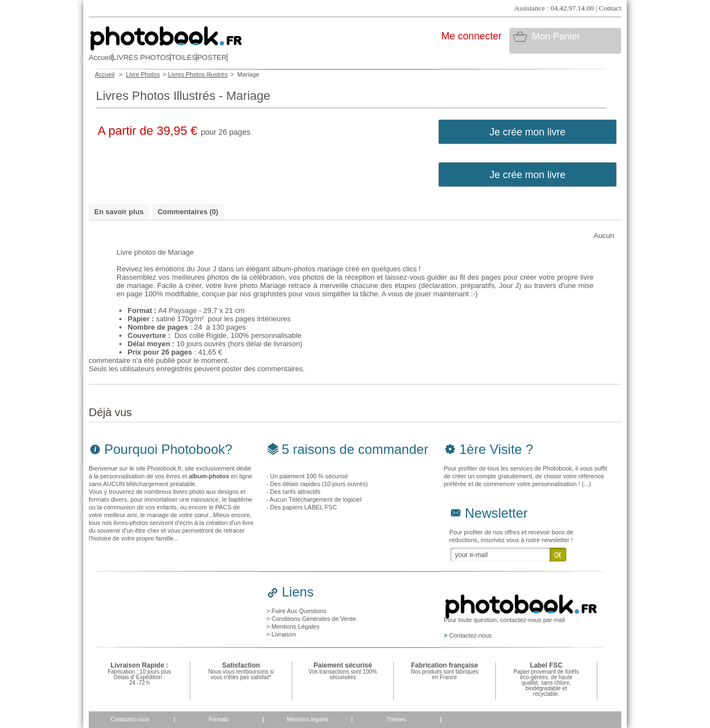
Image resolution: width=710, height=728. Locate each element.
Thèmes (396, 719)
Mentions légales (308, 719)
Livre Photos (143, 74)
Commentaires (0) (188, 212)
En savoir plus (119, 212)
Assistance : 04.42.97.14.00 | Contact (568, 8)
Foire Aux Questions (299, 611)
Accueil (105, 74)
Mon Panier (556, 36)
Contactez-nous (130, 719)
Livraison (283, 634)
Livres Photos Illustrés (198, 74)
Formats (219, 719)
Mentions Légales (295, 626)
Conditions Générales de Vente (313, 619)
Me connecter (471, 36)
